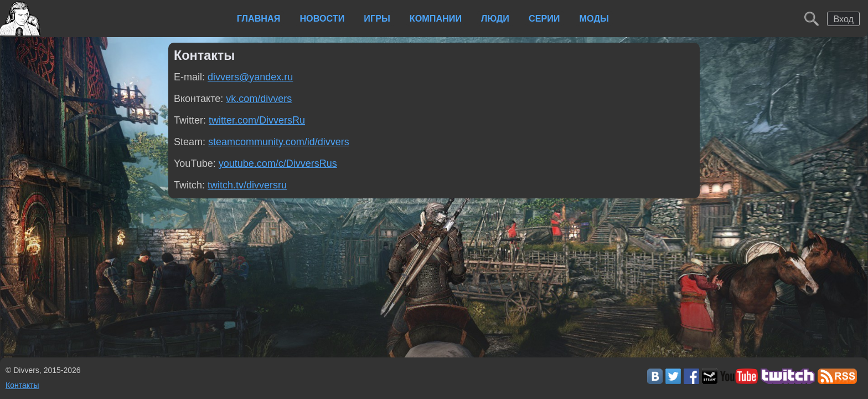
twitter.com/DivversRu (257, 120)
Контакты (22, 385)
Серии (544, 18)
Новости (322, 18)
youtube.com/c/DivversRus (278, 163)
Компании (436, 18)
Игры (377, 18)
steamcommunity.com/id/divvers (279, 142)
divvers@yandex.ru (250, 77)
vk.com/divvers (259, 99)
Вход (843, 19)
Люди (495, 18)
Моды (594, 18)
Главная (259, 18)
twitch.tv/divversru (247, 185)
